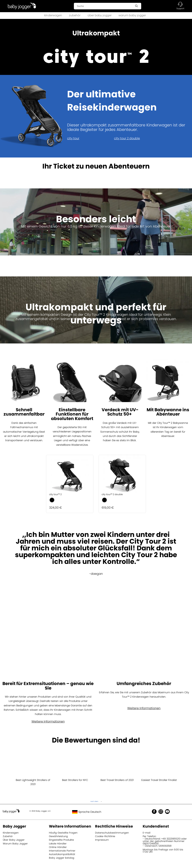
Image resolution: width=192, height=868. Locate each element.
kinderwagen (53, 15)
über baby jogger (100, 15)
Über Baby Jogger (14, 840)
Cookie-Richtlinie (105, 836)
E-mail (147, 833)
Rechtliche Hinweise (114, 826)
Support (180, 8)
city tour (73, 138)
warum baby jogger (132, 15)
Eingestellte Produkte (61, 840)
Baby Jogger (14, 826)
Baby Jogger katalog (62, 858)
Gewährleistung (58, 836)
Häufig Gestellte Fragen (63, 833)
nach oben (94, 801)
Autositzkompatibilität (62, 854)
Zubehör (8, 836)
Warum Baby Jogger (15, 844)
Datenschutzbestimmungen (112, 833)
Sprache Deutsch (87, 812)
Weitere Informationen (48, 721)
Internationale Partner (62, 851)
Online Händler (58, 847)
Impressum (102, 840)
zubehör (75, 15)
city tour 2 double (127, 138)
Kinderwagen (11, 833)
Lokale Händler (58, 844)
